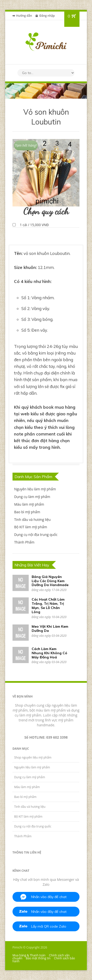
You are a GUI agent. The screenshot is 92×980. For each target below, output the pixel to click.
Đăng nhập (47, 16)
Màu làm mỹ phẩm (29, 504)
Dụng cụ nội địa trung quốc (36, 535)
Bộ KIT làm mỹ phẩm (31, 527)
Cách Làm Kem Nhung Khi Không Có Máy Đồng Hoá (49, 653)
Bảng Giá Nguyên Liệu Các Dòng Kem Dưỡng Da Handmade (50, 581)
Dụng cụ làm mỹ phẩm (32, 497)
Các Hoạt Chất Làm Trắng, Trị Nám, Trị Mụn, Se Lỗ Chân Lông (48, 606)
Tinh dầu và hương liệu (33, 520)
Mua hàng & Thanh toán (29, 955)
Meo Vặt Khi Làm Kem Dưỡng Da (50, 629)
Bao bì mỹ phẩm (27, 512)
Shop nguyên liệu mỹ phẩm (33, 757)
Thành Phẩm (24, 542)
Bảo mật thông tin (38, 958)
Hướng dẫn (24, 16)
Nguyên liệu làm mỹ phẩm (35, 489)
